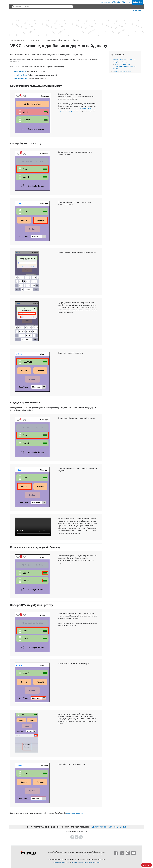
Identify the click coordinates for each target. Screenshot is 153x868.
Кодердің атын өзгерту (120, 62)
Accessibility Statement (94, 862)
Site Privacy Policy (57, 862)
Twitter (77, 837)
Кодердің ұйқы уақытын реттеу (122, 71)
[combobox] (43, 7)
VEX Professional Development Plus (109, 827)
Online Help (138, 2)
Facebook (72, 837)
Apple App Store (20, 71)
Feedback (147, 865)
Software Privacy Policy (83, 862)
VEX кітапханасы (16, 40)
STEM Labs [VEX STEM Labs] (116, 2)
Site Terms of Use (66, 862)
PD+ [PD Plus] (123, 2)
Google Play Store (20, 75)
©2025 (84, 858)
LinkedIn (81, 837)
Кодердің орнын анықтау (123, 64)
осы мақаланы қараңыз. (75, 813)
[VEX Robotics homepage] (14, 2)
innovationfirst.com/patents (86, 861)
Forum (129, 2)
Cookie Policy (74, 862)
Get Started (106, 2)
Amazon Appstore (21, 79)
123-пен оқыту (35, 40)
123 (26, 40)
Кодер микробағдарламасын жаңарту (124, 59)
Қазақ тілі (137, 11)
